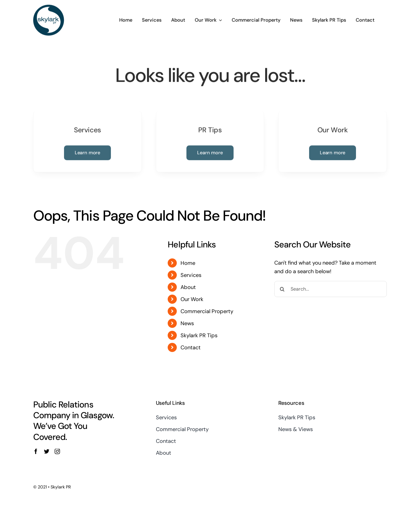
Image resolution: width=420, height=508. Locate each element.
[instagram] (57, 451)
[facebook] (36, 451)
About (188, 287)
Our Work (192, 299)
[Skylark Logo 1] (49, 6)
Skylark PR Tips (199, 335)
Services (191, 275)
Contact (191, 347)
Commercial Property (207, 311)
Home (188, 263)
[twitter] (47, 451)
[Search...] (331, 289)
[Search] (282, 289)
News (187, 323)
